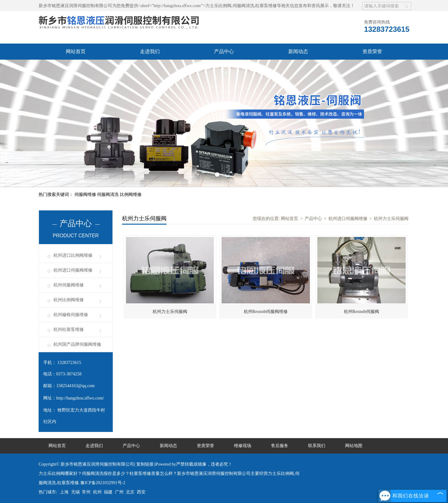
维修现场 (243, 446)
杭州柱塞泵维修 (69, 330)
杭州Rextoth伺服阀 (361, 312)
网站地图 (354, 446)
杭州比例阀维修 (69, 300)
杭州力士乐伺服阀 (391, 219)
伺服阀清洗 (108, 194)
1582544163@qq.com (76, 386)
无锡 (75, 492)
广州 (119, 492)
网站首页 (76, 51)
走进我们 (150, 51)
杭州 (97, 492)
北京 (130, 492)
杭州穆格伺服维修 (71, 315)
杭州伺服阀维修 (69, 285)
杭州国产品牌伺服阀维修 (77, 344)
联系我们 (317, 446)
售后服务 (280, 446)
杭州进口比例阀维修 (73, 255)
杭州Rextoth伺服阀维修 (266, 312)
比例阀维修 (131, 194)
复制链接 (145, 464)
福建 (108, 492)
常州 (86, 492)
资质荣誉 (372, 51)
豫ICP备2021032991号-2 (103, 483)
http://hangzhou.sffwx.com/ (80, 398)
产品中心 (224, 51)
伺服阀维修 (86, 194)
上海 (64, 492)
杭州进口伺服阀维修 (73, 270)
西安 (141, 492)
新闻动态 (298, 51)
